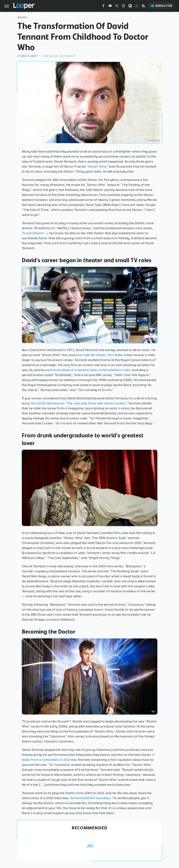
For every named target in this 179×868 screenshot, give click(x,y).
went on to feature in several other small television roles (88, 370)
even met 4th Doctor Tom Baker (99, 355)
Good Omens (33, 233)
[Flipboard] (130, 7)
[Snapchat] (137, 7)
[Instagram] (123, 7)
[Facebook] (103, 7)
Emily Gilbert (30, 56)
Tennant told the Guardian (90, 798)
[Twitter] (117, 7)
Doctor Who (97, 166)
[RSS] (143, 7)
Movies (22, 17)
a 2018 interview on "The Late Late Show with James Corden (80, 403)
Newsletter (161, 6)
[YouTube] (110, 7)
